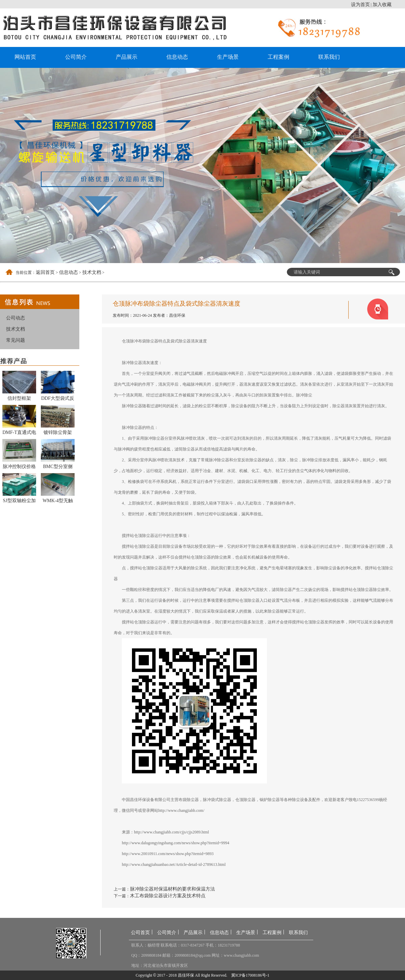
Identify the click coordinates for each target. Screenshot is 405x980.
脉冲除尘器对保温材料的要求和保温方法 (172, 889)
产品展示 (127, 57)
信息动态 (177, 57)
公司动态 (16, 318)
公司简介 (76, 57)
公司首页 (140, 933)
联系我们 (329, 57)
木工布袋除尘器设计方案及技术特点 (168, 896)
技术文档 (92, 272)
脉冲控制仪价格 (19, 467)
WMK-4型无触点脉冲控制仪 (58, 502)
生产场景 (228, 57)
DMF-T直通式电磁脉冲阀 (19, 434)
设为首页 (360, 5)
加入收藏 (382, 5)
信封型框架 (19, 398)
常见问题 (16, 340)
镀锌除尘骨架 (58, 432)
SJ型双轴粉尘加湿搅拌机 (19, 502)
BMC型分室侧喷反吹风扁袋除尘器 (58, 468)
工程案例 (278, 57)
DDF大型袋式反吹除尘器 (58, 399)
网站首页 (25, 57)
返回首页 (45, 272)
